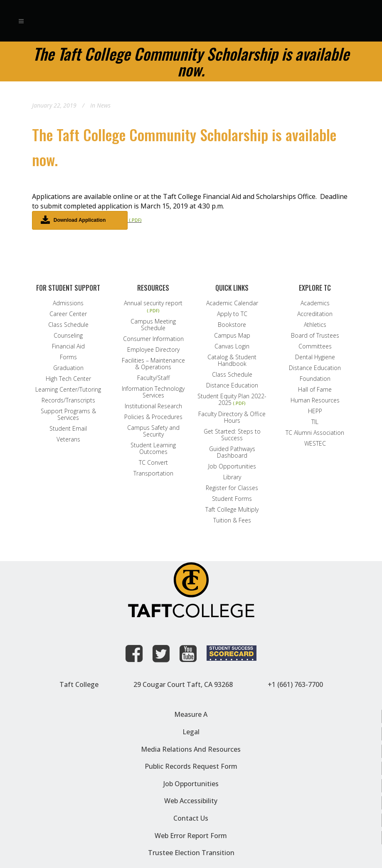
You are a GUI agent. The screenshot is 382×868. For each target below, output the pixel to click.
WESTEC (315, 444)
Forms (68, 357)
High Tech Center (68, 379)
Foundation (315, 379)
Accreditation (315, 314)
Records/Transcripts (68, 400)
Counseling (68, 336)
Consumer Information (153, 339)
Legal (191, 732)
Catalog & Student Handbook (232, 360)
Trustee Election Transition (191, 853)
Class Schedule (68, 325)
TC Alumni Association (315, 433)
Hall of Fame (315, 390)
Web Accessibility (191, 801)
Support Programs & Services (68, 414)
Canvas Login (232, 346)
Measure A (191, 714)
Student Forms (232, 499)
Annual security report (153, 303)
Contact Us (191, 818)
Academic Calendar (232, 303)
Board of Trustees (315, 336)
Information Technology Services (153, 392)
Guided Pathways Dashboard (232, 452)
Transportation (153, 473)
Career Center (68, 314)
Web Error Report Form (191, 836)
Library (232, 477)
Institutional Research (153, 406)
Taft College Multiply (232, 510)
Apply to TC (232, 314)
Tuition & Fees (232, 520)
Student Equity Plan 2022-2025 (232, 400)
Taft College (79, 684)
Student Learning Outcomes (153, 449)
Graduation (68, 368)
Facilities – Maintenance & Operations (153, 364)
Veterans (68, 439)
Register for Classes (232, 488)
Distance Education (232, 385)
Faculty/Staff (153, 378)
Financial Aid (68, 346)
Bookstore (232, 325)
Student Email (68, 429)
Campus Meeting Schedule (153, 325)
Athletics (315, 325)
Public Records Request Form (191, 766)
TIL (315, 422)
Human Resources (315, 400)
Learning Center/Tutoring (68, 390)
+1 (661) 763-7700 (295, 684)
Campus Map (232, 336)
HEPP (315, 411)
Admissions (68, 303)
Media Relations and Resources (191, 749)
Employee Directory (153, 350)
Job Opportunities (232, 466)
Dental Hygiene (315, 357)
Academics (315, 303)
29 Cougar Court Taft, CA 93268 (183, 684)
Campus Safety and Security (153, 431)
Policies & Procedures (153, 417)
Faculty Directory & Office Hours (232, 417)
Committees (315, 346)
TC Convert (153, 463)
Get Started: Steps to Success (232, 435)
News (104, 105)
